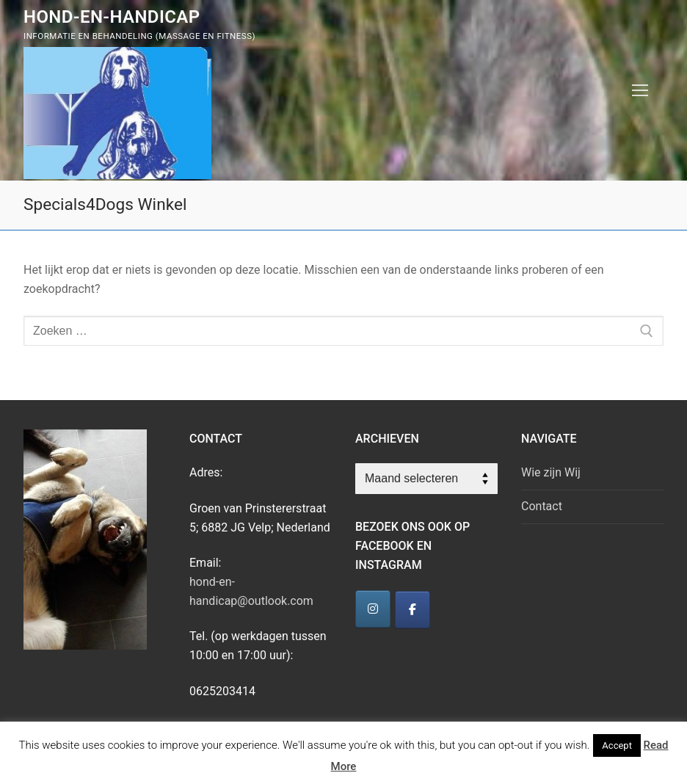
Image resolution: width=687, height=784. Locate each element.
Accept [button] (617, 745)
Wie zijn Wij (551, 472)
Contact (542, 506)
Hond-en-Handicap (112, 17)
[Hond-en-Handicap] (373, 609)
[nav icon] (640, 90)
